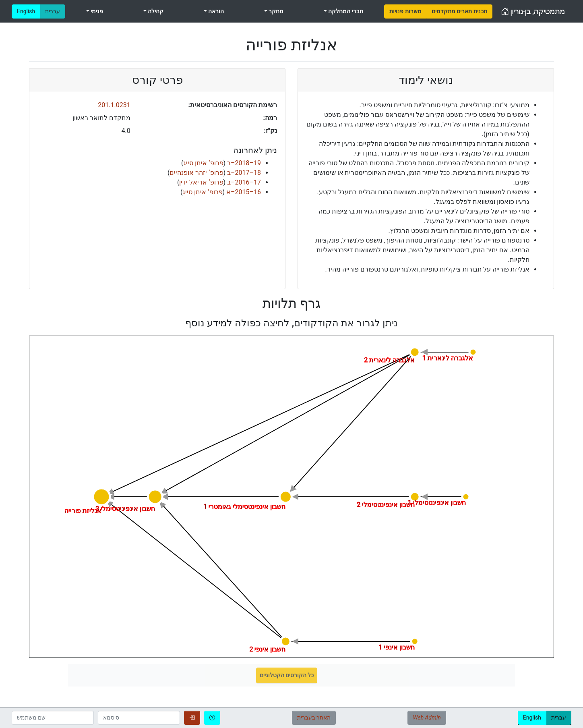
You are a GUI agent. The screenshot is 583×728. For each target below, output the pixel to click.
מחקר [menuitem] (275, 11)
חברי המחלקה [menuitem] (345, 11)
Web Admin (427, 718)
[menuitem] (405, 11)
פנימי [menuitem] (96, 11)
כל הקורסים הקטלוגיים (287, 675)
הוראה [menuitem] (215, 11)
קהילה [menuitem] (155, 11)
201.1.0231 (114, 105)
